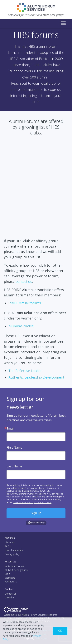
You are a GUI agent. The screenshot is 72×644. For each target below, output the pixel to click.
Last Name (14, 466)
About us (10, 543)
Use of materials (14, 550)
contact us (24, 281)
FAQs (8, 546)
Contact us (11, 594)
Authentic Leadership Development (36, 377)
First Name (14, 447)
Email (10, 429)
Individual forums (14, 566)
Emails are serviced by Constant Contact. (32, 502)
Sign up (36, 513)
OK (60, 631)
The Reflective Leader (25, 371)
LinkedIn (9, 598)
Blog (7, 574)
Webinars (10, 578)
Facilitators (11, 582)
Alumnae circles (21, 326)
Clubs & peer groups (16, 570)
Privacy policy (12, 554)
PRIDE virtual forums (25, 303)
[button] (63, 23)
